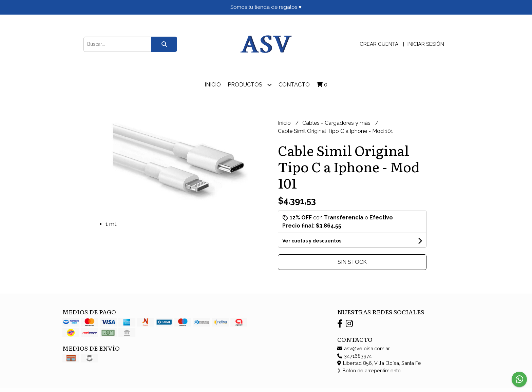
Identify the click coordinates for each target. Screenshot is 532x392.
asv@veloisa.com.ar (364, 348)
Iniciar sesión (426, 44)
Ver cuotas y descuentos (312, 241)
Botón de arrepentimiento (369, 370)
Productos (250, 85)
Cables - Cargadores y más (337, 123)
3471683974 (355, 356)
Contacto (294, 85)
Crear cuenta (379, 44)
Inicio (213, 85)
